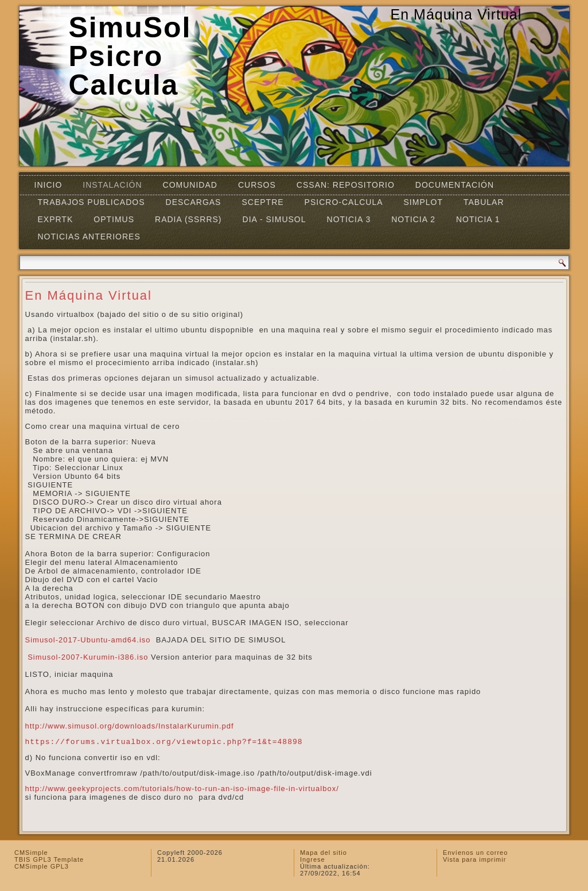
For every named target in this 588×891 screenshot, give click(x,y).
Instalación (112, 185)
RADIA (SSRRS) (188, 219)
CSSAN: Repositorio (346, 185)
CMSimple (31, 853)
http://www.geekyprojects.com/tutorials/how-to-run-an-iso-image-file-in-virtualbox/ (182, 789)
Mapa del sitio (324, 853)
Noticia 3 (349, 219)
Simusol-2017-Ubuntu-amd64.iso (88, 640)
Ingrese (313, 859)
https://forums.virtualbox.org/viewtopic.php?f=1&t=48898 (164, 742)
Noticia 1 (478, 219)
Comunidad (190, 185)
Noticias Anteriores (89, 237)
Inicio (48, 185)
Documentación (455, 185)
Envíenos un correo (475, 853)
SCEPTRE (262, 202)
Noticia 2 (413, 219)
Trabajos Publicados (91, 202)
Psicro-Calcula (344, 202)
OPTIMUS (114, 219)
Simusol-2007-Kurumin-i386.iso (88, 657)
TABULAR (484, 202)
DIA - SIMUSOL (274, 219)
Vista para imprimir (475, 859)
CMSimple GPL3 (42, 866)
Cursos (257, 185)
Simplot (423, 202)
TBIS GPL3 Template (49, 859)
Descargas (194, 202)
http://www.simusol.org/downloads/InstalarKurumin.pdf (130, 726)
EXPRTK (56, 219)
